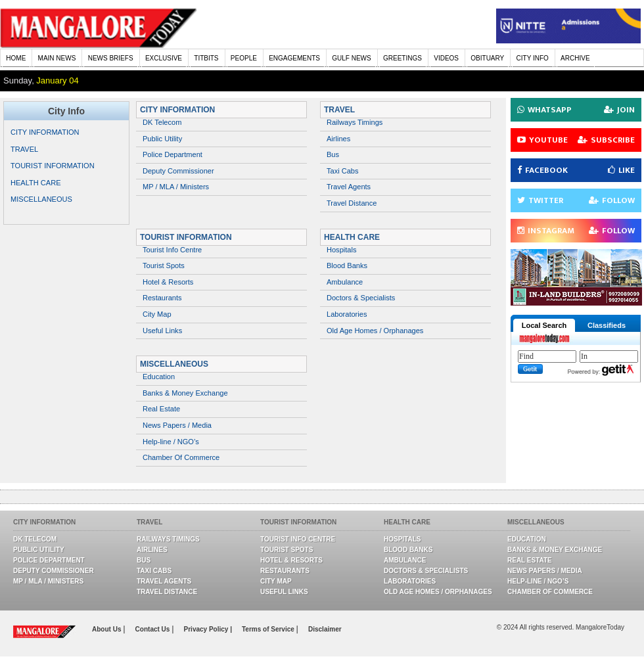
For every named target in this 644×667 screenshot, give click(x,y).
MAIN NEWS (57, 58)
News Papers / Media (177, 425)
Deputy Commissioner (178, 171)
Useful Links (162, 331)
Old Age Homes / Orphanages (375, 331)
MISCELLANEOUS (41, 199)
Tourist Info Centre (172, 250)
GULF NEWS (351, 58)
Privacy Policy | (208, 629)
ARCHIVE (575, 58)
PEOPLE (244, 58)
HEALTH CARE (36, 183)
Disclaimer (325, 629)
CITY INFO (533, 58)
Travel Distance (352, 203)
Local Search (544, 325)
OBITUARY (487, 58)
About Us (107, 629)
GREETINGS (402, 58)
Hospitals (341, 250)
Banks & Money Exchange (185, 393)
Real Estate (161, 409)
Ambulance (345, 282)
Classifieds (607, 325)
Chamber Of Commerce (181, 457)
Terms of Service (269, 629)
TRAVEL (24, 149)
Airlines (338, 139)
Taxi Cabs (343, 171)
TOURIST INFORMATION (53, 166)
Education (159, 377)
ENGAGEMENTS (294, 58)
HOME (16, 58)
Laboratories (347, 314)
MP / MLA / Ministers (176, 187)
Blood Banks (347, 265)
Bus (333, 154)
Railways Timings (355, 122)
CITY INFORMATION (45, 132)
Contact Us (154, 629)
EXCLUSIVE (164, 58)
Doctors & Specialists (361, 298)
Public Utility (162, 139)
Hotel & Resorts (168, 282)
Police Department (172, 154)
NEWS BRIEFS (111, 58)
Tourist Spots (164, 265)
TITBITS (206, 58)
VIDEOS (446, 58)
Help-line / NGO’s (171, 442)
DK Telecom (162, 122)
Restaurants (162, 298)
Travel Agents (349, 187)
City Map (157, 314)
